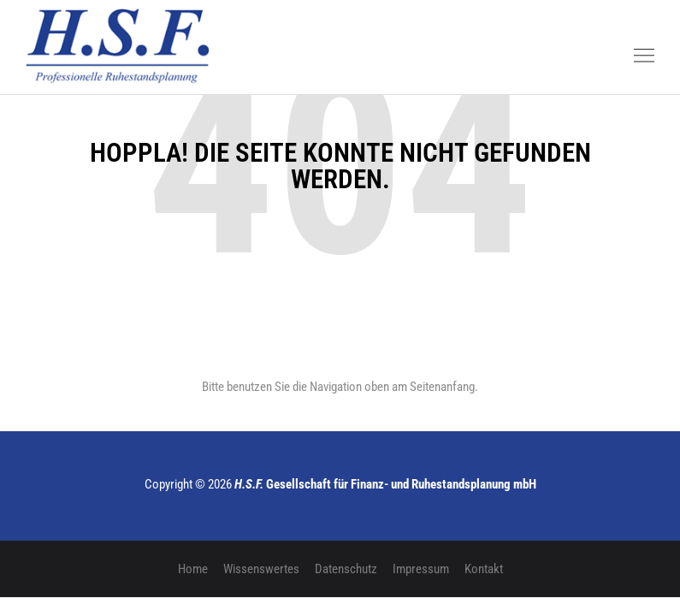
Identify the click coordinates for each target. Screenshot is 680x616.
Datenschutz (346, 569)
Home (193, 569)
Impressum (421, 569)
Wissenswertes (261, 569)
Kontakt (484, 569)
